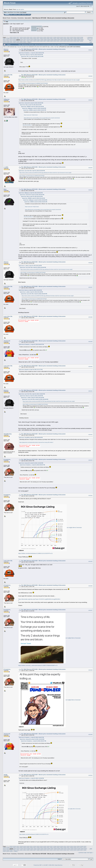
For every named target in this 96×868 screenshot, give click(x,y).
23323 (18, 42)
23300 (21, 41)
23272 (8, 40)
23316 (75, 41)
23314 (68, 41)
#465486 (90, 263)
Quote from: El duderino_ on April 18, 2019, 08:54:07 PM (31, 345)
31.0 (21, 12)
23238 (55, 37)
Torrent (24, 12)
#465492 (90, 435)
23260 (48, 39)
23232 (35, 37)
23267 (71, 39)
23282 (42, 40)
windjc (6, 775)
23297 (11, 41)
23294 (82, 40)
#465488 (90, 317)
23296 (8, 41)
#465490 (90, 367)
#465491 (90, 391)
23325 (25, 42)
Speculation (28, 18)
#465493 (90, 460)
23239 (58, 37)
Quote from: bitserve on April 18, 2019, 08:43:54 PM (31, 55)
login (18, 9)
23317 (78, 41)
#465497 (90, 610)
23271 (4, 40)
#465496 (90, 586)
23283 (45, 40)
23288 (62, 40)
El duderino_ (7, 459)
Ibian (5, 189)
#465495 (90, 562)
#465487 (90, 287)
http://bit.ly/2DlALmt (27, 125)
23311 (58, 41)
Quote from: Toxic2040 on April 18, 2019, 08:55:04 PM (31, 438)
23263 (58, 39)
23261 (51, 39)
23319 (4, 42)
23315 (71, 41)
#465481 (90, 50)
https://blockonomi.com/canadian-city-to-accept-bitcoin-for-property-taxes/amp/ (42, 118)
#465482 (90, 76)
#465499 (90, 734)
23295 (4, 41)
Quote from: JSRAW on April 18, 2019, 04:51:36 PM (32, 107)
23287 (59, 40)
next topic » (91, 40)
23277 (25, 40)
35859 (29, 42)
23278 (28, 40)
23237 (51, 37)
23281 (38, 40)
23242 (68, 37)
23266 (68, 39)
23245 (78, 37)
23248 (8, 39)
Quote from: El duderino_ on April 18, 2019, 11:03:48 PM (31, 778)
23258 (41, 39)
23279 (32, 40)
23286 (55, 40)
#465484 (90, 168)
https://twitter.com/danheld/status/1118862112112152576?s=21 (35, 553)
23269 (78, 39)
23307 (45, 41)
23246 (82, 37)
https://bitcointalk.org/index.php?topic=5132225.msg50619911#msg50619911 (39, 599)
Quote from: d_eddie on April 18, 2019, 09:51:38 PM (30, 266)
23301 (25, 41)
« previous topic (90, 38)
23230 (28, 37)
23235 (45, 37)
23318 (82, 41)
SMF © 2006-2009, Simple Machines (54, 865)
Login (19, 15)
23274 (14, 40)
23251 (18, 39)
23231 (31, 37)
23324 (21, 42)
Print (91, 42)
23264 (61, 39)
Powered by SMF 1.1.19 (39, 865)
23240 (61, 37)
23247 (4, 39)
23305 (38, 41)
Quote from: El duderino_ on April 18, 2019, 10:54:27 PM (31, 737)
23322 (14, 42)
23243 (71, 37)
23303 (31, 41)
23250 (14, 39)
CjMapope (7, 99)
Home (7, 15)
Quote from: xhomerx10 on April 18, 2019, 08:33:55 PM (31, 103)
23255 (31, 39)
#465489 (90, 342)
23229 (25, 37)
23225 (11, 37)
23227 (18, 37)
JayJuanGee (29, 77)
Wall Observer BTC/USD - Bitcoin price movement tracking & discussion (53, 18)
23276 (22, 40)
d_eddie (6, 167)
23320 (8, 42)
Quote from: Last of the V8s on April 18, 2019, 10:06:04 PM (32, 394)
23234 (41, 37)
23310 (55, 41)
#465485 (90, 190)
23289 (65, 40)
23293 (79, 40)
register (22, 9)
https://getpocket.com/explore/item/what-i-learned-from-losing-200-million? (36, 442)
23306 (41, 41)
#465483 (90, 100)
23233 (38, 37)
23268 (75, 39)
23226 (14, 37)
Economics (21, 18)
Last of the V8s (8, 75)
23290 (69, 40)
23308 (48, 41)
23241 (65, 37)
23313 (65, 41)
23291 (72, 40)
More (29, 15)
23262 (55, 39)
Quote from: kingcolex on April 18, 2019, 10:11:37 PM (31, 370)
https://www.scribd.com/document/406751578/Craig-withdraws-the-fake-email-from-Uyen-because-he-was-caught (49, 80)
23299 (18, 41)
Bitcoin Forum (7, 18)
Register (24, 15)
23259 (45, 39)
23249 (11, 39)
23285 (52, 40)
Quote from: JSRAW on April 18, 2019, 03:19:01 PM (35, 110)
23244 (75, 37)
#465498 (90, 670)
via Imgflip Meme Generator (74, 528)
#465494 (90, 496)
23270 (82, 39)
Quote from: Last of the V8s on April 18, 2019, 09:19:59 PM (32, 171)
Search (15, 15)
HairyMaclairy (8, 434)
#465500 (90, 775)
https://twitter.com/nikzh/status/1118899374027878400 (33, 83)
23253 (25, 39)
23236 (48, 37)
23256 (35, 39)
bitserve (6, 49)
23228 (21, 37)
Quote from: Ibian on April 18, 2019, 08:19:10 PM (31, 105)
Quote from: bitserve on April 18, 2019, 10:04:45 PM (30, 290)
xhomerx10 (7, 341)
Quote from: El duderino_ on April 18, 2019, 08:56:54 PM (31, 53)
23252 (21, 39)
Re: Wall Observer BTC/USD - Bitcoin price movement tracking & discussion (43, 49)
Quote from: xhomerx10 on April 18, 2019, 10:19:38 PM (31, 463)
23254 (28, 39)
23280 (35, 40)
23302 (28, 41)
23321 (11, 42)
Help (11, 15)
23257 (38, 39)
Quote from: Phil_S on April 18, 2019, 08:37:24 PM (32, 56)
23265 (65, 39)
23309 (51, 41)
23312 (61, 41)
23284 (49, 40)
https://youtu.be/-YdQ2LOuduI (31, 115)
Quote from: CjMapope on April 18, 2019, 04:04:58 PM (34, 108)
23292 (75, 40)
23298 (14, 41)
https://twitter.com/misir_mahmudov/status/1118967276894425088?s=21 (38, 665)
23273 (11, 40)
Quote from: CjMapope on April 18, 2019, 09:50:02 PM (31, 193)
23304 (35, 41)
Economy (14, 18)
